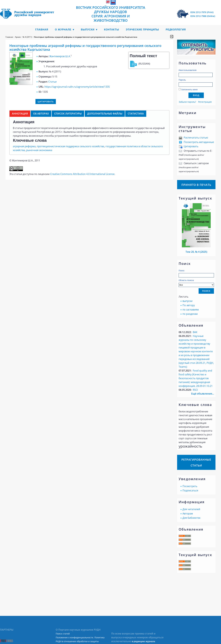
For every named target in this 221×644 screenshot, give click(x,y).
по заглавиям (191, 310)
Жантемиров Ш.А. (60, 56)
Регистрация (205, 102)
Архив (18, 37)
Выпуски (88, 30)
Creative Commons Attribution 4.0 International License (82, 174)
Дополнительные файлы (105, 114)
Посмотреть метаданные (199, 142)
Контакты (112, 30)
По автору (189, 305)
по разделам (190, 314)
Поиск (182, 271)
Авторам (188, 514)
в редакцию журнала (143, 641)
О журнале (63, 30)
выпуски (187, 301)
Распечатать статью (196, 138)
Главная (42, 30)
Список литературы (68, 114)
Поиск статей (63, 634)
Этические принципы (142, 30)
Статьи (52, 82)
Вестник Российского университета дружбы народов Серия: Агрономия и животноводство (111, 14)
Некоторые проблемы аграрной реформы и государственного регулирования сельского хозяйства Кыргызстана (86, 37)
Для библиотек (191, 518)
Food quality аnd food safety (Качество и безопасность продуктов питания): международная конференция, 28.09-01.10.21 (196, 378)
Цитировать (191, 146)
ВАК (195, 332)
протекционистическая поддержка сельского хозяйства (71, 146)
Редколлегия (176, 30)
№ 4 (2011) (27, 37)
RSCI (195, 390)
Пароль (182, 80)
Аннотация (20, 114)
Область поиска (196, 283)
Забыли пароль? (187, 102)
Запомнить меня (189, 89)
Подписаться (190, 490)
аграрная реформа (24, 146)
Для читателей (191, 509)
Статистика (136, 114)
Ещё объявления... (203, 394)
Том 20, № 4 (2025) (196, 252)
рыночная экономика (39, 150)
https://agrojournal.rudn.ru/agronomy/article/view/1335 (77, 87)
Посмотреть (190, 486)
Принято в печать (196, 185)
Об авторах (41, 114)
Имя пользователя (188, 70)
